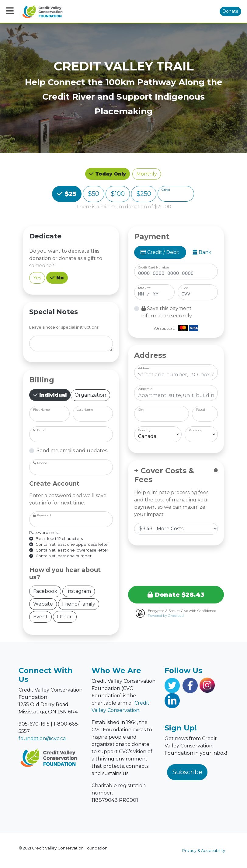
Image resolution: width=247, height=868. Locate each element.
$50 (94, 193)
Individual (52, 395)
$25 (70, 193)
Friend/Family (79, 604)
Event (40, 616)
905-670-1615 (34, 724)
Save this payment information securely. (167, 312)
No (59, 277)
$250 (144, 193)
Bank (202, 252)
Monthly (147, 174)
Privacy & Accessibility (204, 851)
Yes (37, 277)
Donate (230, 11)
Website (43, 604)
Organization (90, 395)
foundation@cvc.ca (42, 738)
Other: (65, 616)
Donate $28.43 (176, 595)
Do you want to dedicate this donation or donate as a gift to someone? (66, 258)
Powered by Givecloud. (166, 616)
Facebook (45, 591)
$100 (118, 193)
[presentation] (176, 565)
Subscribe (187, 772)
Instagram (79, 591)
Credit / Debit (160, 252)
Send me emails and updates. (72, 451)
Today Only (110, 173)
